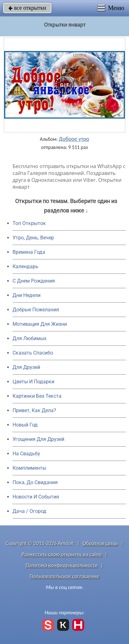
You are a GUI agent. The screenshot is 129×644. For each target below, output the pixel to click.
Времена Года (29, 252)
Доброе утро (74, 139)
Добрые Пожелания (36, 310)
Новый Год (25, 425)
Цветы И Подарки (33, 382)
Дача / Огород (30, 511)
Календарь (25, 266)
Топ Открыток (29, 223)
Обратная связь (100, 543)
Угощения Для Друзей (38, 439)
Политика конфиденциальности (62, 565)
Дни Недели (27, 295)
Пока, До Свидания (35, 482)
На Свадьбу (26, 454)
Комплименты (29, 468)
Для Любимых (30, 338)
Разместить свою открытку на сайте (62, 554)
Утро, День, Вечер (33, 238)
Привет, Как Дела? (34, 410)
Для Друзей (26, 367)
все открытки (27, 8)
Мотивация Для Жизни (40, 324)
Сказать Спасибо (33, 353)
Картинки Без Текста (37, 396)
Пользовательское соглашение (64, 576)
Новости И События (36, 497)
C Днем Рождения (34, 281)
